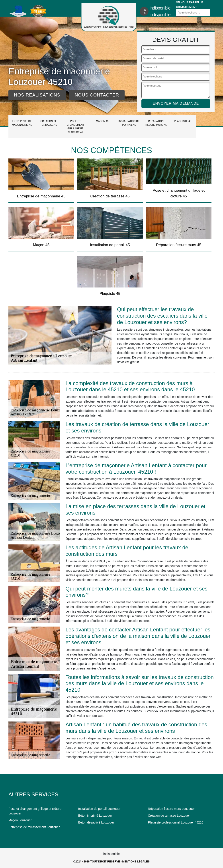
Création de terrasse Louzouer (169, 816)
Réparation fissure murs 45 (156, 123)
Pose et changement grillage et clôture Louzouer (35, 811)
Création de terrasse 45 (49, 123)
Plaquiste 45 (183, 121)
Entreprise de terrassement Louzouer (34, 827)
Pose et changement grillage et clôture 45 (75, 127)
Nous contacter (97, 95)
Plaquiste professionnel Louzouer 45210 (176, 822)
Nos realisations (37, 95)
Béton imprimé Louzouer (95, 816)
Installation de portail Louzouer (99, 809)
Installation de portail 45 (129, 123)
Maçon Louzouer (20, 820)
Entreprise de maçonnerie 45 (22, 123)
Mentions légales (136, 862)
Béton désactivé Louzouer (96, 822)
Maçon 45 (102, 121)
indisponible (160, 8)
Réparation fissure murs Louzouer (171, 809)
